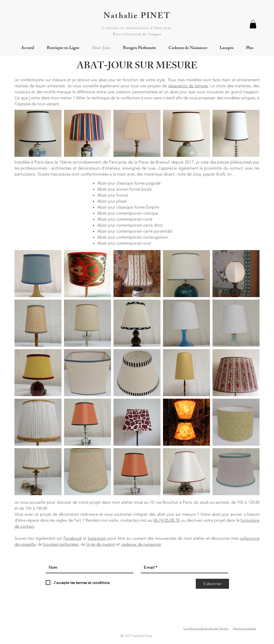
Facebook (73, 538)
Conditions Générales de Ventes (206, 628)
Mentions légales (244, 628)
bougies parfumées (61, 544)
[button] (253, 24)
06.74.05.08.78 (166, 520)
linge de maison (101, 544)
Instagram (97, 538)
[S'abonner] (212, 584)
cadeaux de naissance (141, 544)
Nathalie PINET (137, 17)
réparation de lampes (188, 86)
